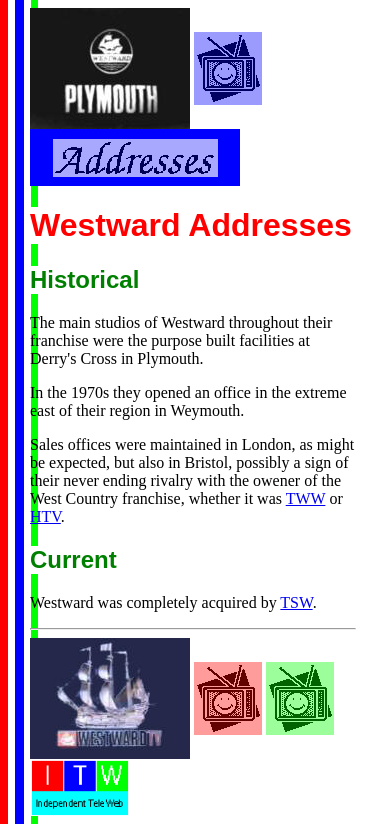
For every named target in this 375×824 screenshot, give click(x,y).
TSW (296, 602)
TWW (306, 498)
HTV (45, 516)
